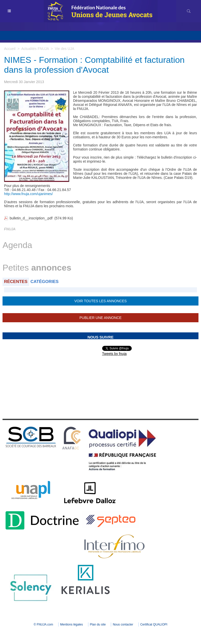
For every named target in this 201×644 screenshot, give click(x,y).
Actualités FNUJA (35, 49)
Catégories (45, 282)
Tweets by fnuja (114, 354)
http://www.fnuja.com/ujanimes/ (28, 194)
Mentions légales (72, 624)
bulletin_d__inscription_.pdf (31, 218)
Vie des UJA (65, 49)
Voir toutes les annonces (100, 301)
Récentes (16, 282)
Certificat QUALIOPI (154, 624)
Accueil (10, 49)
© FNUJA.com (43, 624)
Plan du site (98, 624)
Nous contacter (123, 624)
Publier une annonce (100, 318)
